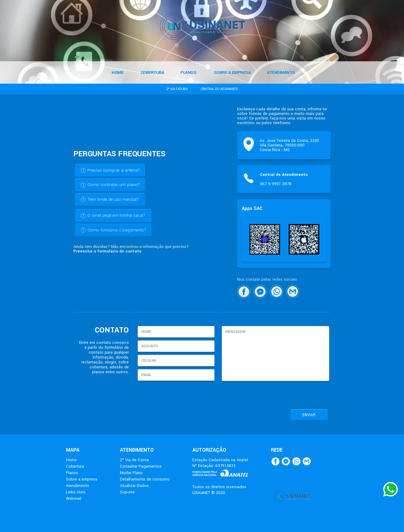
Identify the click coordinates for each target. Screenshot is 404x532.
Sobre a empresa (82, 479)
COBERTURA (152, 72)
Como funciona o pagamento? (113, 230)
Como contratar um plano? (110, 185)
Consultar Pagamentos (141, 466)
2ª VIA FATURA (177, 89)
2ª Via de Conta (134, 460)
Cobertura (75, 466)
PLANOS (188, 72)
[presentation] (267, 394)
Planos (72, 473)
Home (71, 460)
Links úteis (76, 492)
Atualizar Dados (134, 486)
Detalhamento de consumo (145, 479)
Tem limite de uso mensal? (109, 199)
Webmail (74, 498)
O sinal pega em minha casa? (113, 215)
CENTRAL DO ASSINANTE (219, 89)
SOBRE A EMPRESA (232, 72)
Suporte (127, 492)
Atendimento (78, 486)
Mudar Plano (131, 473)
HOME (117, 72)
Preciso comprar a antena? (110, 170)
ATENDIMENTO (281, 72)
